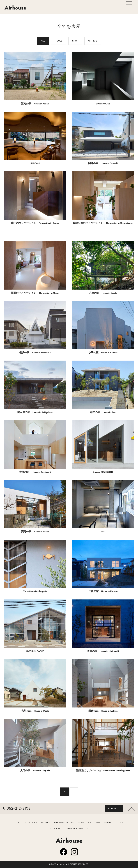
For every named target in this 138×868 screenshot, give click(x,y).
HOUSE (59, 41)
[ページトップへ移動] (132, 819)
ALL (43, 41)
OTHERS (93, 41)
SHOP (75, 41)
